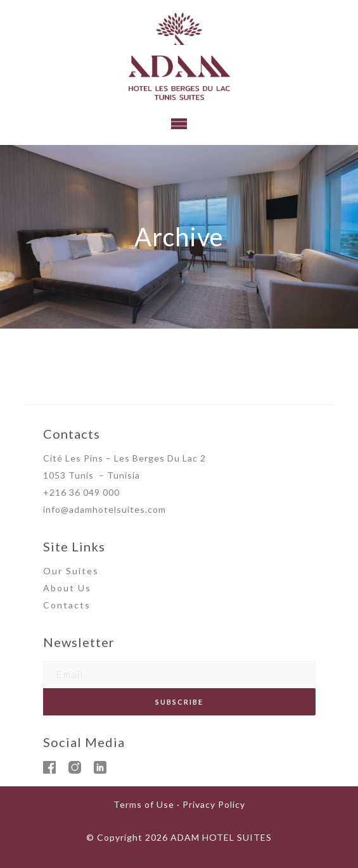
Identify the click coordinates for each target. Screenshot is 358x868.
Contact (64, 605)
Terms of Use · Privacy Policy (179, 804)
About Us (67, 588)
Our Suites (71, 571)
